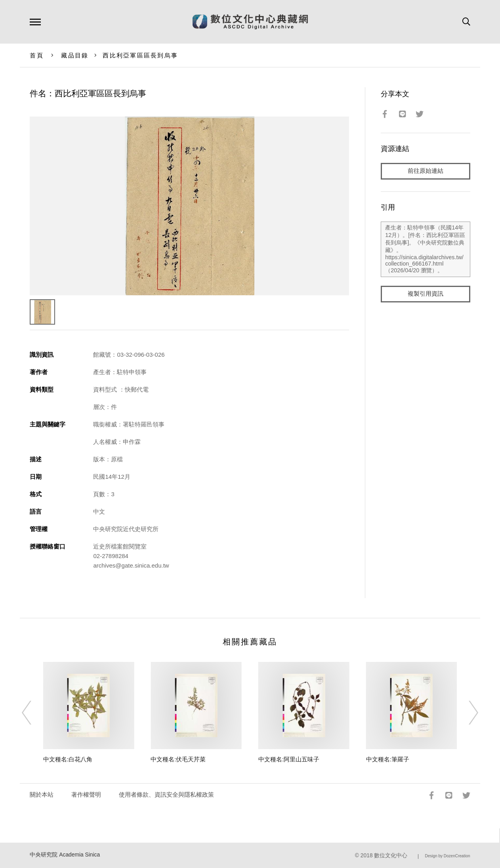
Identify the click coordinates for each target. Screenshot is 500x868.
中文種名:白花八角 (68, 759)
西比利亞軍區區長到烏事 (140, 55)
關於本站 (42, 794)
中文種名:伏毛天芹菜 (178, 759)
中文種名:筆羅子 (388, 759)
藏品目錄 (75, 55)
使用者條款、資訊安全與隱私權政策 (166, 794)
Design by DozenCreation (448, 856)
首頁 (37, 55)
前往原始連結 (426, 171)
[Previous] (34, 713)
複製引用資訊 (426, 294)
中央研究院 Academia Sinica (65, 855)
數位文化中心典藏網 (250, 22)
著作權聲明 (86, 794)
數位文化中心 (391, 856)
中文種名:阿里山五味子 (289, 759)
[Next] (466, 713)
